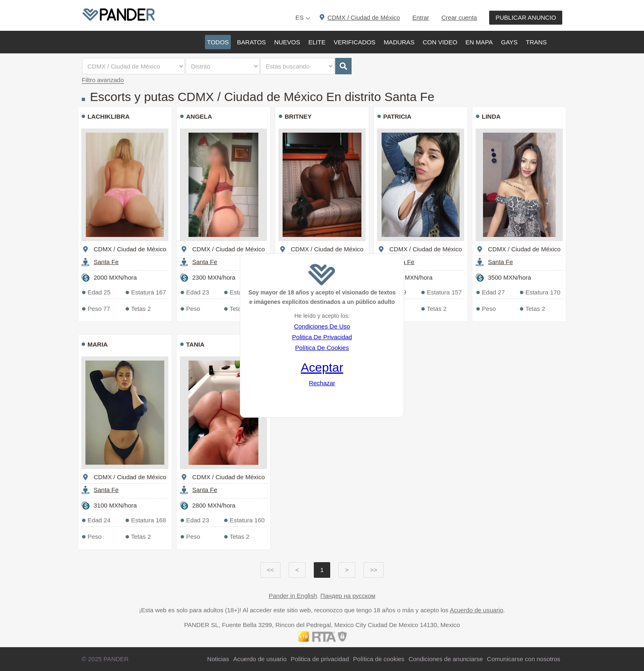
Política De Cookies (322, 348)
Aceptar (322, 367)
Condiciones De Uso (322, 326)
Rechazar (322, 383)
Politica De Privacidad (322, 337)
